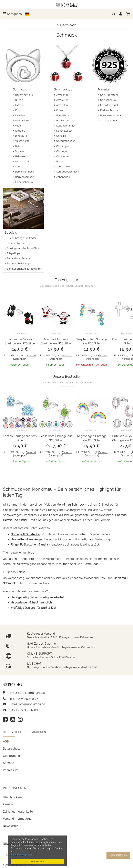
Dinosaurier (21, 136)
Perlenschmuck (108, 110)
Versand (31, 355)
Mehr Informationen (21, 855)
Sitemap (9, 763)
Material (104, 89)
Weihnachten (22, 161)
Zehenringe (62, 177)
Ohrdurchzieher (64, 141)
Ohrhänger (62, 146)
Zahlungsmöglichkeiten (19, 812)
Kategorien (12, 14)
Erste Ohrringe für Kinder (20, 238)
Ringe (59, 161)
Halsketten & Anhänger (26, 539)
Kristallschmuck (108, 105)
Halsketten (61, 121)
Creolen (60, 110)
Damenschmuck (23, 172)
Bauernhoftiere (23, 95)
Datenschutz (12, 749)
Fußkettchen (63, 115)
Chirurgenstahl (108, 95)
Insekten (19, 115)
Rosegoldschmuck (110, 115)
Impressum (11, 770)
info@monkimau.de (32, 704)
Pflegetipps (12, 253)
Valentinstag (21, 141)
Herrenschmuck (23, 177)
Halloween (20, 156)
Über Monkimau (14, 797)
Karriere (8, 804)
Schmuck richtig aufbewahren (23, 269)
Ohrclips (60, 136)
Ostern (18, 146)
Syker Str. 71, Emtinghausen (25, 693)
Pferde (18, 110)
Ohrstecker (62, 156)
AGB (6, 742)
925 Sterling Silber (52, 510)
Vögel (17, 126)
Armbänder (62, 95)
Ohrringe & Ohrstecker (26, 534)
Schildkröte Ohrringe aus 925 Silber (56, 438)
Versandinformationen (18, 819)
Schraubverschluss (66, 172)
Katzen (18, 105)
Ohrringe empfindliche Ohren (23, 248)
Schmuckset (62, 167)
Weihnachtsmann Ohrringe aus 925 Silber (56, 341)
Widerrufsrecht (13, 756)
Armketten (61, 100)
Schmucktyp (63, 89)
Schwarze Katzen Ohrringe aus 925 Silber (20, 341)
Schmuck (20, 89)
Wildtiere (19, 131)
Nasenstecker (63, 131)
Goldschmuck (107, 100)
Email (63, 657)
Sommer (19, 151)
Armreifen (61, 105)
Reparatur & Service (17, 258)
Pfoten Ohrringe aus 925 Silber (20, 438)
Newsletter (10, 826)
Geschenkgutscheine (18, 243)
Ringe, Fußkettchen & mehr (29, 545)
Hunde (18, 100)
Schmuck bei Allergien (19, 263)
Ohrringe (60, 151)
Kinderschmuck (23, 182)
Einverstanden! (37, 861)
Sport (17, 167)
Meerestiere (21, 121)
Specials (11, 233)
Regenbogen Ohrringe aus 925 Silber (92, 438)
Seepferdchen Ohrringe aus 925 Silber (92, 341)
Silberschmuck (108, 121)
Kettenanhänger (65, 126)
